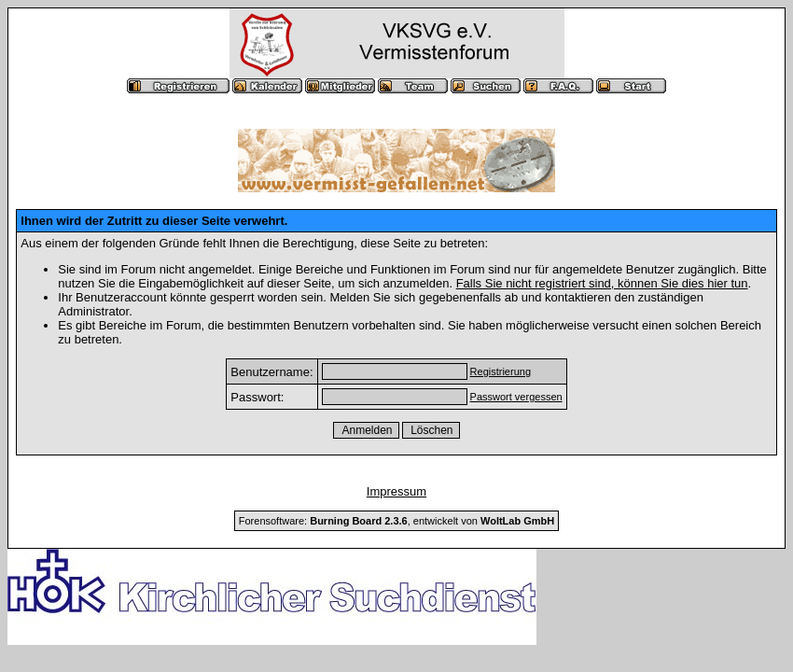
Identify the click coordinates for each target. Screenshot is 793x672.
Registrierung (501, 371)
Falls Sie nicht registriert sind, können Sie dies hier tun (602, 283)
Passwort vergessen (516, 397)
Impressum (396, 491)
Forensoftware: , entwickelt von (396, 521)
